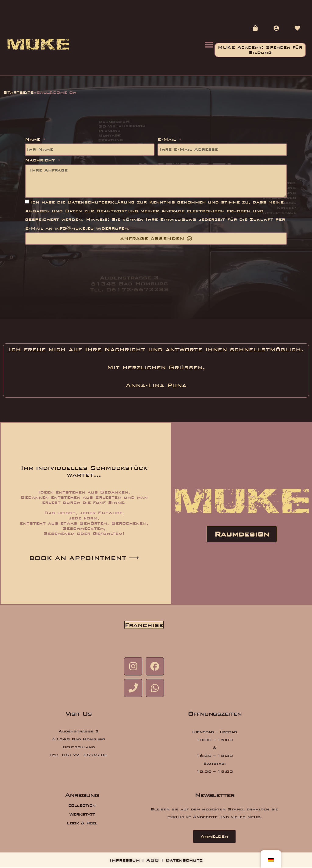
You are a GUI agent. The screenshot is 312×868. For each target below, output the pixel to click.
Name (33, 143)
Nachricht (37, 164)
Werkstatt (82, 815)
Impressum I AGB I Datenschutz (156, 861)
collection (82, 806)
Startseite (14, 92)
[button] (209, 45)
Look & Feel (82, 823)
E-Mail (166, 143)
